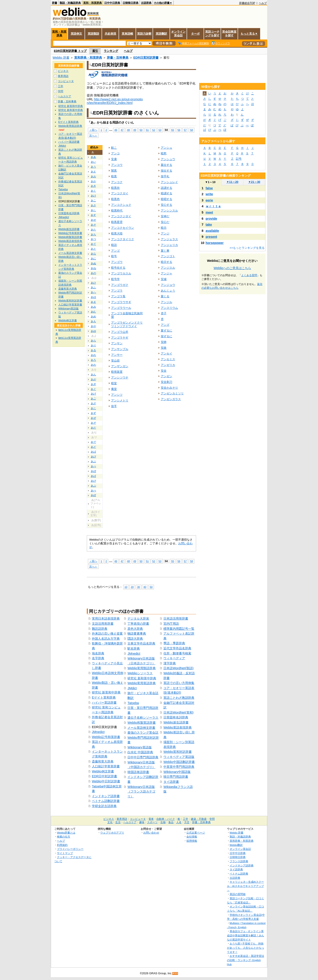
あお (93, 176)
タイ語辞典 (236, 869)
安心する (167, 205)
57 (185, 130)
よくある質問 (249, 275)
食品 (171, 822)
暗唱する (167, 199)
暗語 (114, 245)
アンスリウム (169, 308)
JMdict (132, 688)
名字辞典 (98, 658)
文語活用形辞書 (103, 624)
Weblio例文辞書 (103, 771)
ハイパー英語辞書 (104, 703)
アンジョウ (168, 285)
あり (93, 345)
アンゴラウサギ (121, 302)
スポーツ (152, 822)
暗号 (114, 256)
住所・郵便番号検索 (177, 653)
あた (93, 230)
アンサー (117, 355)
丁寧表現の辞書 (138, 624)
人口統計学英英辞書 (106, 766)
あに (93, 259)
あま (93, 302)
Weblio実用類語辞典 (142, 668)
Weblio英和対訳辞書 (178, 752)
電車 (151, 819)
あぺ (93, 491)
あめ (93, 317)
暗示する (167, 262)
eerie (209, 200)
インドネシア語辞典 (242, 865)
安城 (164, 279)
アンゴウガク (120, 285)
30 (139, 587)
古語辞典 (146, 3)
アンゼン (167, 376)
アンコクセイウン (123, 228)
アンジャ (167, 273)
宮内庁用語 (171, 624)
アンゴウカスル (121, 273)
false (209, 188)
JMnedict (98, 732)
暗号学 (115, 279)
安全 (164, 371)
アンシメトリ (120, 400)
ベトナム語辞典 (239, 874)
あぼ (93, 471)
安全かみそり (169, 388)
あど (93, 447)
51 (147, 130)
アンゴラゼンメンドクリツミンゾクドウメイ (127, 324)
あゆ (93, 331)
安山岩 (115, 361)
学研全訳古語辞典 (104, 806)
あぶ (93, 461)
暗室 (114, 383)
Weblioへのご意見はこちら (232, 268)
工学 (61, 86)
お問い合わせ (151, 833)
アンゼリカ (168, 365)
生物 (163, 822)
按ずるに (167, 336)
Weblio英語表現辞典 (178, 727)
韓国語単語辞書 (138, 772)
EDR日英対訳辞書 (146, 58)
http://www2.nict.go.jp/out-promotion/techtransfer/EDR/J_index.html (115, 101)
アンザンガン (120, 366)
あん (93, 375)
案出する (167, 165)
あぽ (93, 495)
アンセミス (168, 359)
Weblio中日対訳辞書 (106, 781)
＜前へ (93, 130)
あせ (93, 220)
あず (93, 413)
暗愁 (164, 153)
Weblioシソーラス (140, 673)
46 (116, 130)
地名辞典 (98, 653)
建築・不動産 (199, 819)
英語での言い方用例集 (179, 683)
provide (211, 219)
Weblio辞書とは (66, 833)
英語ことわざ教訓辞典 (179, 698)
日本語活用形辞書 (176, 618)
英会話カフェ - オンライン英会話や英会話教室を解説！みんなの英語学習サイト (246, 935)
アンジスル (168, 268)
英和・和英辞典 (93, 3)
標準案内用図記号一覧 (179, 629)
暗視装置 (117, 372)
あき (93, 186)
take (209, 225)
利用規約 (62, 845)
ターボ (195, 34)
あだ (93, 428)
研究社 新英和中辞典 (106, 692)
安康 (114, 159)
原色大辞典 (135, 629)
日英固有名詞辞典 (176, 717)
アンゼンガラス (171, 399)
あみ (93, 307)
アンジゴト (168, 256)
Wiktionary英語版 (139, 747)
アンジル (167, 302)
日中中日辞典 (112, 3)
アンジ (165, 233)
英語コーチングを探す (212, 34)
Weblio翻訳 (236, 845)
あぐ (93, 389)
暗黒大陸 (117, 233)
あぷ (93, 486)
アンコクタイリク (123, 239)
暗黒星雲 (117, 222)
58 (192, 130)
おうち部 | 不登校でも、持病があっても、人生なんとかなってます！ (246, 948)
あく (93, 191)
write (209, 194)
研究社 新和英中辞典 (142, 678)
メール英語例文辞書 (141, 728)
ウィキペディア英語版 (179, 757)
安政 (164, 348)
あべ (93, 466)
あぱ (93, 476)
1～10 (210, 182)
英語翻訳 (161, 34)
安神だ (165, 216)
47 (122, 130)
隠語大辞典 (135, 639)
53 (160, 130)
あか (93, 181)
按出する (167, 171)
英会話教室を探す (229, 34)
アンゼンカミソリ (172, 393)
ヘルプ (263, 3)
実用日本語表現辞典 (106, 618)
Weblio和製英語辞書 (142, 723)
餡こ (114, 148)
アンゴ (115, 251)
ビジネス (63, 71)
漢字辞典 (170, 663)
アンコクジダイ (121, 216)
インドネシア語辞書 (106, 796)
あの (93, 273)
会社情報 (192, 837)
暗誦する (167, 193)
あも (93, 321)
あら (93, 341)
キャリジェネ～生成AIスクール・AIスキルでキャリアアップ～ (245, 886)
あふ (93, 287)
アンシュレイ (169, 182)
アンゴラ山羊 (120, 332)
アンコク (117, 182)
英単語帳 (127, 34)
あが (93, 379)
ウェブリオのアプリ (112, 833)
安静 (164, 342)
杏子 (164, 313)
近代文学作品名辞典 (177, 648)
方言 (187, 822)
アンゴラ (117, 291)
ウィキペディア (174, 658)
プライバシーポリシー (70, 849)
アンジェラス (169, 239)
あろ (93, 360)
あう (93, 167)
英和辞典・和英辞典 (88, 58)
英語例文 (76, 34)
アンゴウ (117, 262)
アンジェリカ (169, 245)
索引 (95, 51)
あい (93, 162)
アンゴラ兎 (118, 296)
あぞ (93, 423)
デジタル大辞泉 (138, 618)
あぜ (93, 418)
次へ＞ (93, 135)
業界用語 (63, 76)
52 (154, 130)
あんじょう (168, 291)
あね (93, 268)
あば (93, 452)
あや (93, 326)
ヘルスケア (64, 96)
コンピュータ (66, 81)
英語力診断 (144, 34)
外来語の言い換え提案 (107, 633)
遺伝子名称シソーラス (143, 718)
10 (126, 587)
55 (173, 130)
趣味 (142, 822)
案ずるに (167, 331)
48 (128, 130)
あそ (93, 225)
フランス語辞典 (239, 861)
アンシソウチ (120, 378)
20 (132, 587)
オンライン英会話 (178, 34)
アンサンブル (120, 349)
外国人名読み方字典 (106, 639)
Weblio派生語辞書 (176, 722)
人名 (179, 822)
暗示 (164, 228)
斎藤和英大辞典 (103, 761)
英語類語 (93, 34)
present (211, 237)
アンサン (117, 343)
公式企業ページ (196, 833)
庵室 (114, 389)
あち (93, 234)
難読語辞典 (100, 629)
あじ (93, 408)
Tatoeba (133, 703)
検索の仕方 (64, 837)
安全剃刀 (167, 382)
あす (93, 215)
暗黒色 (115, 199)
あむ (93, 312)
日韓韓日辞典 (131, 3)
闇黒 (114, 171)
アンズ (165, 325)
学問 (61, 91)
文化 (110, 822)
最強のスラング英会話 (143, 733)
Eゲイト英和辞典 (104, 697)
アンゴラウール (121, 308)
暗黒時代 (117, 211)
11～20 (232, 182)
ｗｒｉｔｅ (213, 206)
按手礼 (165, 176)
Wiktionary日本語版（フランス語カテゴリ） (141, 792)
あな (93, 254)
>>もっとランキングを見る (247, 248)
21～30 (254, 182)
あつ (93, 239)
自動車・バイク (166, 819)
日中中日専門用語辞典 (143, 757)
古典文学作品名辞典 (141, 643)
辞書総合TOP (247, 3)
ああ (93, 157)
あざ (93, 403)
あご (93, 399)
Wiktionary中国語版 (177, 772)
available (212, 231)
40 (145, 587)
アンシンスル (169, 211)
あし (93, 210)
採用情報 (192, 841)
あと (93, 249)
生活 (118, 822)
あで (93, 442)
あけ (93, 196)
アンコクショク (121, 205)
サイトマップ (65, 853)
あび (93, 457)
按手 (114, 406)
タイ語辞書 (171, 782)
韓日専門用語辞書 (176, 777)
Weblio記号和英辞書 (106, 737)
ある (93, 350)
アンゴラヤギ (120, 338)
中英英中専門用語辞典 (179, 767)
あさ (93, 205)
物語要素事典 (137, 633)
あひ (93, 283)
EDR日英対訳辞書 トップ (70, 51)
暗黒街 (115, 188)
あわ (93, 365)
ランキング (111, 51)
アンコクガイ (120, 193)
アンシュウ (168, 159)
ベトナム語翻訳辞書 (106, 801)
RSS (175, 973)
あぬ (93, 263)
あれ (93, 355)
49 (135, 130)
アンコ (115, 153)
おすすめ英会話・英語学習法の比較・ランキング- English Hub (246, 960)
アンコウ (117, 165)
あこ (93, 200)
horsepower (215, 243)
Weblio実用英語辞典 (142, 683)
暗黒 (114, 176)
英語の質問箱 (238, 894)
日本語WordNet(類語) (178, 668)
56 (179, 130)
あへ (93, 292)
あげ (93, 394)
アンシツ (117, 395)
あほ (93, 297)
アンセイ (167, 353)
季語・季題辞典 (174, 643)
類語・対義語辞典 (70, 3)
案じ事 (165, 251)
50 (141, 130)
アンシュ (167, 148)
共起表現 (110, 34)
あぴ (93, 481)
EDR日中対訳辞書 (104, 776)
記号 (239, 159)
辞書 (55, 3)
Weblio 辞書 (61, 58)
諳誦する (167, 188)
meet (209, 212)
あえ (93, 172)
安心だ (165, 222)
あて (93, 244)
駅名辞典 (134, 648)
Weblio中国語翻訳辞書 (179, 762)
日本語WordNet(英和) (178, 712)
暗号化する (118, 268)
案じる (165, 296)
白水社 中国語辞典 (140, 752)
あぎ (93, 384)
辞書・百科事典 (118, 58)
